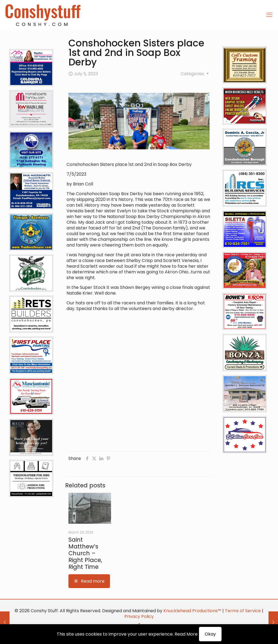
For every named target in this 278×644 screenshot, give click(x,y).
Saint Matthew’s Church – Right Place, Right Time (85, 553)
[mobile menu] (269, 15)
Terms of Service (243, 611)
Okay (210, 634)
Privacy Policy (139, 616)
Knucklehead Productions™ (192, 611)
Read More (186, 634)
